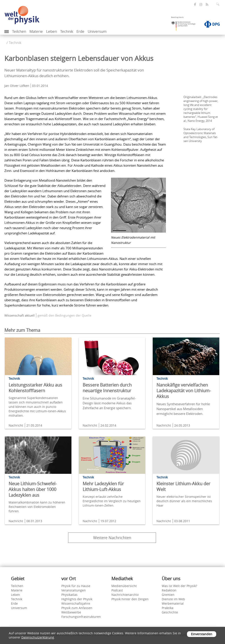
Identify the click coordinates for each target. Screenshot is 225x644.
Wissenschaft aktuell (20, 315)
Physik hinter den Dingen (130, 599)
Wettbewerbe (71, 612)
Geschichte (170, 612)
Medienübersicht (124, 586)
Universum (97, 31)
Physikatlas (69, 595)
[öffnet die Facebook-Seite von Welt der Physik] (195, 5)
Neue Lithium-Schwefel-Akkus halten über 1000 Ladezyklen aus (33, 489)
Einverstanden (202, 634)
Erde (80, 31)
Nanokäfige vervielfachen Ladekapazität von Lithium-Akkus (184, 391)
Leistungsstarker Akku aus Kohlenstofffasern (35, 388)
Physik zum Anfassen (77, 608)
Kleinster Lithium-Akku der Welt (183, 486)
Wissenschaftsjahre (76, 603)
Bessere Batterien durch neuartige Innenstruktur (107, 388)
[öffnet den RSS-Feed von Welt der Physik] (207, 5)
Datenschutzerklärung (38, 637)
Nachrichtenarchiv (125, 595)
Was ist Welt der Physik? (179, 586)
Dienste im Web (173, 599)
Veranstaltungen (73, 590)
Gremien (168, 595)
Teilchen (19, 31)
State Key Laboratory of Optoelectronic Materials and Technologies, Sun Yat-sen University (201, 135)
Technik (67, 31)
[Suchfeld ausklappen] (219, 4)
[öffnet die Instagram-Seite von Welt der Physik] (201, 5)
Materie (36, 31)
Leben (52, 31)
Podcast (117, 590)
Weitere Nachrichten (112, 538)
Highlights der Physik (77, 599)
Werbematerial (173, 603)
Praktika (168, 608)
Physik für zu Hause (76, 586)
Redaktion (169, 590)
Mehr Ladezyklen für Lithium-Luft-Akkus (103, 486)
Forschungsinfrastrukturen (81, 617)
